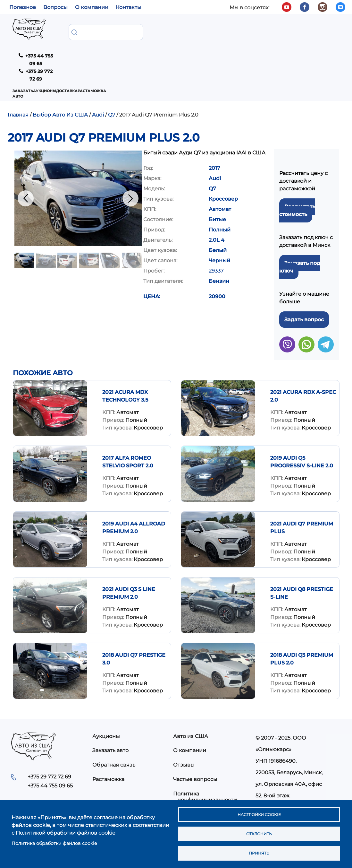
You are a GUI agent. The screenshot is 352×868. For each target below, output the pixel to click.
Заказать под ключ (300, 235)
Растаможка (183, 30)
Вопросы (55, 7)
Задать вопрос (304, 288)
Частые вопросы (195, 747)
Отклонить (259, 831)
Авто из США (191, 704)
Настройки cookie (259, 811)
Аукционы (118, 30)
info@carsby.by (277, 776)
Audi (98, 83)
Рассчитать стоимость (297, 179)
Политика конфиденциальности (205, 765)
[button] (78, 167)
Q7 (112, 83)
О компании (92, 7)
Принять (259, 852)
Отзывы (184, 733)
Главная (18, 83)
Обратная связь (114, 733)
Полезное (23, 7)
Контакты (129, 7)
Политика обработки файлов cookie (54, 841)
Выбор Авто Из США (60, 83)
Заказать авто (82, 30)
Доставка (150, 30)
